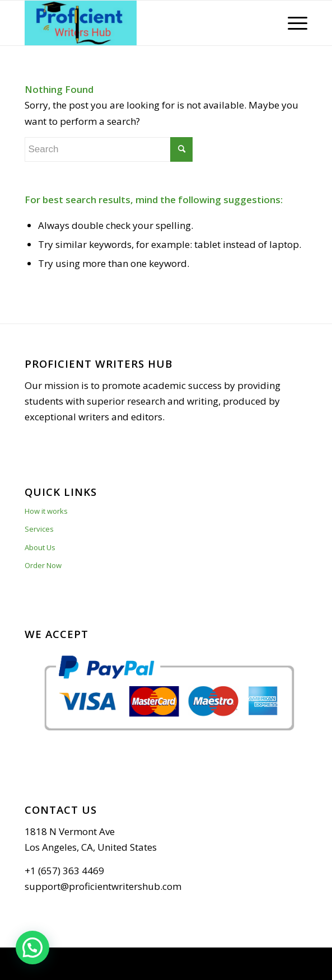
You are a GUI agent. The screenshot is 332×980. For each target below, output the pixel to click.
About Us (40, 547)
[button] (32, 948)
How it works (46, 511)
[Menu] (292, 23)
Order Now (43, 565)
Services (39, 529)
